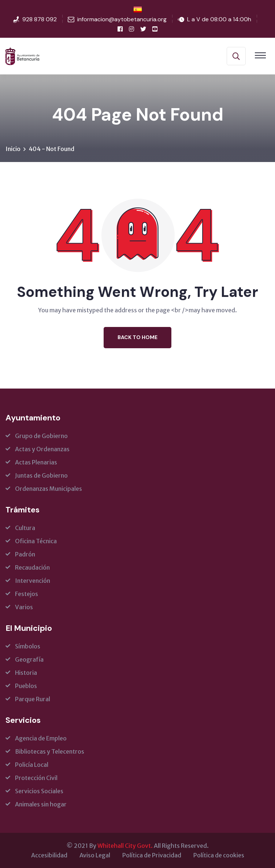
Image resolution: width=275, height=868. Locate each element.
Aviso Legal (95, 855)
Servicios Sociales (39, 791)
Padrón (25, 554)
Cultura (25, 528)
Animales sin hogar (41, 804)
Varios (24, 607)
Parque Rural (33, 699)
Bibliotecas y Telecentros (50, 751)
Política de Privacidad (152, 855)
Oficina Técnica (36, 541)
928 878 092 (40, 19)
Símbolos (28, 646)
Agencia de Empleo (41, 738)
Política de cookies (219, 855)
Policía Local (32, 765)
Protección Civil (36, 778)
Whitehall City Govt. (125, 846)
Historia (26, 673)
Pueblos (26, 686)
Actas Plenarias (36, 462)
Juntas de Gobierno (41, 475)
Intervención (33, 581)
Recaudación (32, 567)
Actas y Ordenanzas (42, 449)
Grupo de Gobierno (41, 436)
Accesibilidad (49, 855)
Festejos (27, 594)
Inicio (13, 149)
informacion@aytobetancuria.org (122, 19)
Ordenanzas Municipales (49, 489)
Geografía (29, 659)
